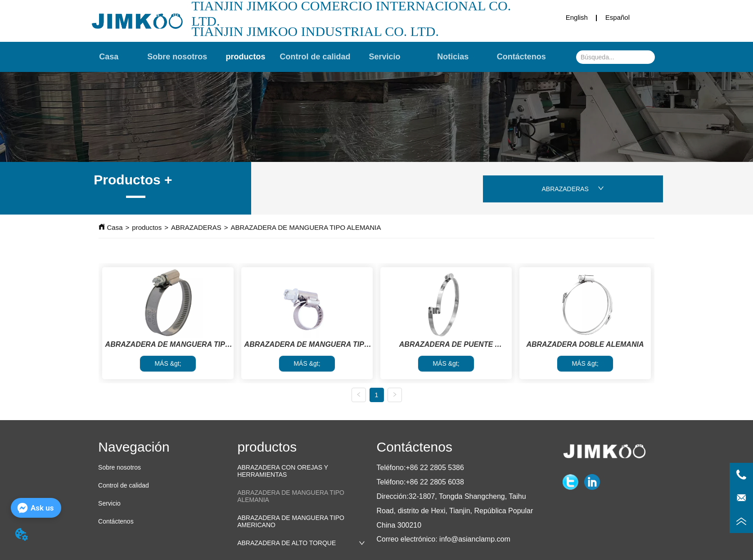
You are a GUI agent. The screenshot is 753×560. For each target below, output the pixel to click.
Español (618, 17)
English (577, 17)
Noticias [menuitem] (453, 57)
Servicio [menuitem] (384, 57)
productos (147, 227)
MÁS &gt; (168, 363)
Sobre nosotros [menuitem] (177, 57)
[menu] (315, 57)
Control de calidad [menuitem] (315, 57)
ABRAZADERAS (573, 189)
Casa (115, 227)
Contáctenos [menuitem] (521, 57)
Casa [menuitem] (109, 57)
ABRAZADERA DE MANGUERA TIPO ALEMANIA (306, 227)
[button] (246, 57)
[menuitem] (246, 57)
